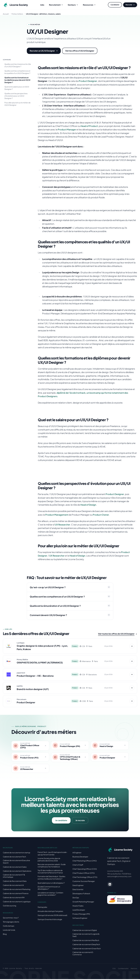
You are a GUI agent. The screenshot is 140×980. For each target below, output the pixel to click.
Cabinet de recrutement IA (13, 886)
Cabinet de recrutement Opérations (17, 872)
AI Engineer (77, 853)
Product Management (57, 515)
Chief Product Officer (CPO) (84, 874)
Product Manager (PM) (81, 915)
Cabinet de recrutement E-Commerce (83, 954)
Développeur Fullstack (81, 894)
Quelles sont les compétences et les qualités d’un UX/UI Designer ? (17, 72)
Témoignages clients (11, 923)
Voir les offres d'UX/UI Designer (80, 51)
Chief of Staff (78, 866)
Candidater (115, 5)
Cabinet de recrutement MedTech (86, 941)
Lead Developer (79, 911)
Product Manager (67, 129)
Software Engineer (80, 919)
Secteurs (73, 5)
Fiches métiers (17, 14)
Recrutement (56, 5)
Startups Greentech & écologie (50, 920)
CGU (114, 969)
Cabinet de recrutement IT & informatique (14, 877)
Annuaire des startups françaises (50, 912)
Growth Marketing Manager (83, 902)
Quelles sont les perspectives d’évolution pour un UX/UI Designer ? (16, 96)
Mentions (134, 969)
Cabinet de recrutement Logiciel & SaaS (86, 936)
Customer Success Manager (84, 882)
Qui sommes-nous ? (11, 918)
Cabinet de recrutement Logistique (17, 902)
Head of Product (89, 126)
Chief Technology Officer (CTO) (85, 878)
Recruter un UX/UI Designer (44, 51)
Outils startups (9, 927)
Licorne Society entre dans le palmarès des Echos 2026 (49, 860)
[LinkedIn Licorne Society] (110, 885)
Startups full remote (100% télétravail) (52, 916)
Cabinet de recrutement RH (14, 898)
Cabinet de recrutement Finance (16, 894)
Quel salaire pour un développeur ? (51, 884)
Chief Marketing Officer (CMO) (85, 862)
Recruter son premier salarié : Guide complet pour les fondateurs (52, 866)
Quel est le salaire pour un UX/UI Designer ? (17, 88)
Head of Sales (78, 907)
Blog (5, 935)
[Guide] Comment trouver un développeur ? (49, 889)
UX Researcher (63, 525)
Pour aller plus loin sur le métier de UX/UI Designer (17, 104)
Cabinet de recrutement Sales (15, 868)
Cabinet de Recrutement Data (15, 882)
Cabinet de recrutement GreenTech (87, 949)
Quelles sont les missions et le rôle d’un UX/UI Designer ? (18, 65)
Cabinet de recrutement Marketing (17, 890)
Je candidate (61, 821)
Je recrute (80, 821)
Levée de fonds (9, 931)
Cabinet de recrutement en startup (17, 853)
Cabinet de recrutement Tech (14, 857)
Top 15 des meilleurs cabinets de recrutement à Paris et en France (50, 872)
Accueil (6, 14)
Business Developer (80, 857)
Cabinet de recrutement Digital (85, 931)
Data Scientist (78, 890)
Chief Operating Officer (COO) (85, 870)
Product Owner (101, 515)
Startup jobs (42, 908)
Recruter (130, 5)
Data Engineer (78, 886)
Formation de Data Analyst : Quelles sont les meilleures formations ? (51, 878)
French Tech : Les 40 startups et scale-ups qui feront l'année (52, 854)
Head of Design (88, 505)
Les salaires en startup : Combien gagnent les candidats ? (50, 895)
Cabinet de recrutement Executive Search (16, 862)
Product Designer (88, 81)
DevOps (76, 898)
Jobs (42, 5)
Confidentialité (123, 969)
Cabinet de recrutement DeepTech (86, 945)
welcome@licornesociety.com (119, 877)
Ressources (89, 5)
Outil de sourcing (9, 906)
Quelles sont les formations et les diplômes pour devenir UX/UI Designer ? (17, 80)
